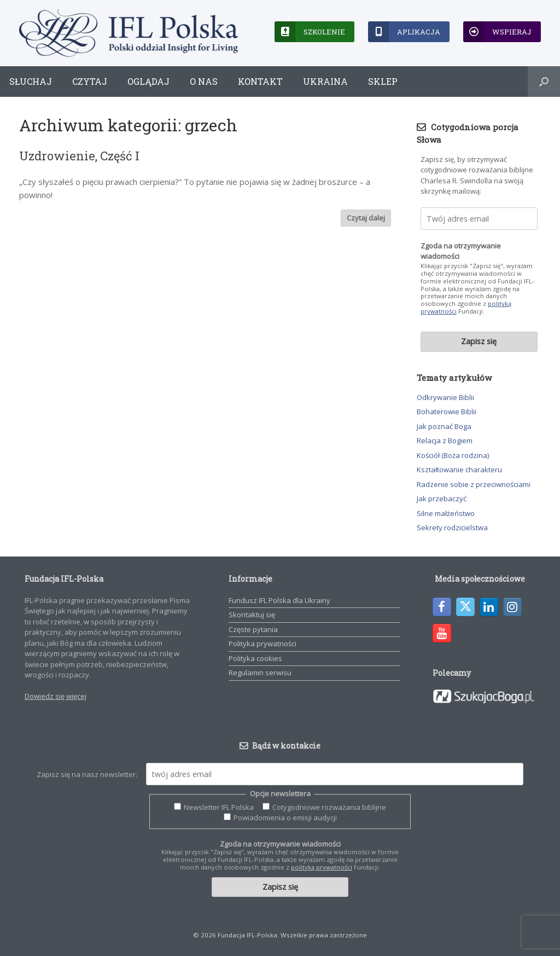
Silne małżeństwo (446, 513)
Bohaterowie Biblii (447, 412)
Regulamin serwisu (260, 673)
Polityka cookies (255, 658)
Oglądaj (148, 81)
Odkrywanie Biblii (445, 397)
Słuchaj (31, 81)
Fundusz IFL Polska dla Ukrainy (279, 600)
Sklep (383, 81)
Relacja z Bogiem (445, 441)
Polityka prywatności (262, 644)
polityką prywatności (322, 867)
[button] (544, 82)
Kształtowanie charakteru (459, 470)
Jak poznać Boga (444, 426)
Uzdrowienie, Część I (79, 156)
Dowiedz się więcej (56, 696)
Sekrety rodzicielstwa (452, 528)
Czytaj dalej (366, 218)
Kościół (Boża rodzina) (453, 455)
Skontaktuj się (252, 615)
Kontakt (260, 81)
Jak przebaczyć (442, 499)
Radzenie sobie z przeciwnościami (474, 484)
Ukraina (325, 81)
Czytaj (90, 81)
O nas (204, 81)
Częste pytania (253, 629)
